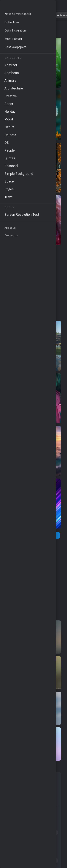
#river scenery (16, 811)
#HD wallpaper (16, 825)
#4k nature (47, 818)
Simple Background (21, 802)
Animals (57, 15)
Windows (34, 786)
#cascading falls (17, 839)
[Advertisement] (33, 283)
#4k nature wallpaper (20, 861)
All (14, 15)
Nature (26, 15)
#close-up (50, 832)
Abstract (41, 15)
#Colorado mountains (21, 818)
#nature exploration (19, 854)
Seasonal (14, 786)
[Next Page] (48, 535)
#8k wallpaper (47, 861)
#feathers (37, 825)
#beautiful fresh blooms (22, 832)
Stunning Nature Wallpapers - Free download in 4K (22, 6)
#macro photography (20, 847)
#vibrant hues (42, 839)
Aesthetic (14, 794)
